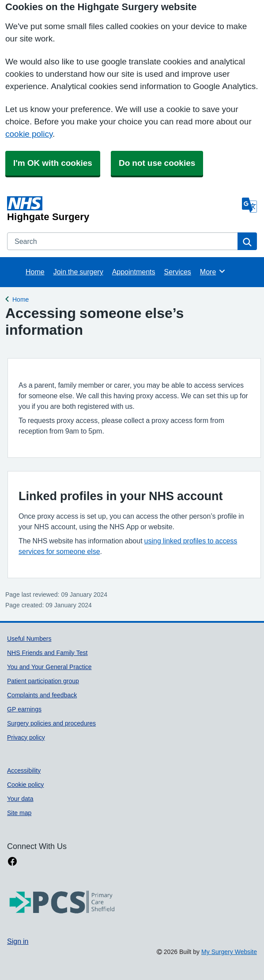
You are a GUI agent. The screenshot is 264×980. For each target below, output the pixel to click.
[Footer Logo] (62, 903)
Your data (20, 799)
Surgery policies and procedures (51, 723)
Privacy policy (26, 737)
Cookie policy (25, 785)
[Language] (249, 205)
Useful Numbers (29, 639)
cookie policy (29, 134)
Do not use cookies (157, 163)
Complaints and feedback (42, 695)
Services (177, 272)
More (213, 271)
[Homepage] (123, 209)
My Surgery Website (229, 952)
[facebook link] (12, 862)
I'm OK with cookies (53, 163)
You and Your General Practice (49, 667)
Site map (19, 813)
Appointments (134, 272)
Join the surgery (78, 272)
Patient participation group (43, 681)
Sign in (18, 941)
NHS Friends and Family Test (47, 653)
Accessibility (24, 771)
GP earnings (24, 709)
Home (35, 272)
